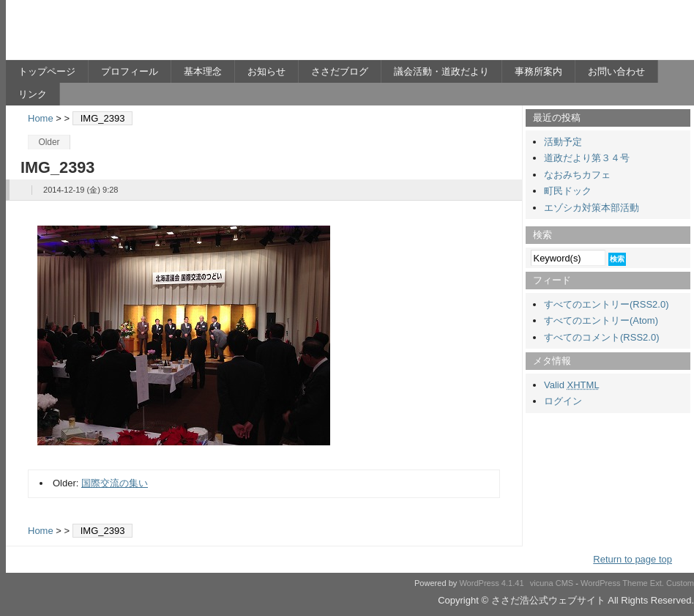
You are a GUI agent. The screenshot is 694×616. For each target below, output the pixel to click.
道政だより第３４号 (587, 158)
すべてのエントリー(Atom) (601, 320)
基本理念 (203, 71)
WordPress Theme (614, 583)
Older (49, 142)
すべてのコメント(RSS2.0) (601, 337)
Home (41, 118)
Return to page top (633, 559)
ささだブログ (340, 71)
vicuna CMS (552, 583)
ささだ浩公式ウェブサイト (149, 34)
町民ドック (568, 191)
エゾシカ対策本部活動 (592, 208)
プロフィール (130, 71)
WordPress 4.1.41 (491, 583)
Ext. (657, 583)
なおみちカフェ (577, 175)
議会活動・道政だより (441, 71)
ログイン (563, 401)
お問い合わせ (616, 71)
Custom (680, 583)
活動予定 (563, 142)
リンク (33, 94)
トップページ (47, 71)
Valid (572, 385)
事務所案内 (538, 71)
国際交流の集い (115, 483)
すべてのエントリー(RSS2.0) (606, 304)
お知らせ (266, 71)
